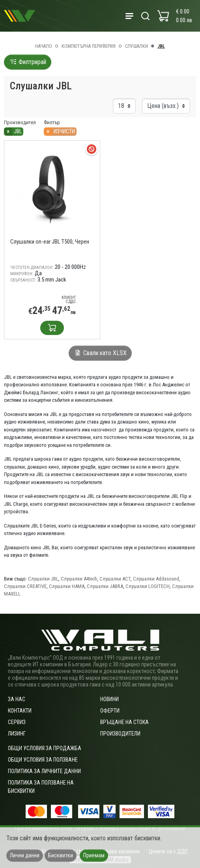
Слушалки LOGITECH (148, 586)
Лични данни (25, 855)
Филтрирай (28, 62)
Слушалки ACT (115, 579)
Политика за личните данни (44, 771)
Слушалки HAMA (67, 586)
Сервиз (17, 722)
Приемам (94, 855)
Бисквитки (61, 855)
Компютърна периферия (89, 46)
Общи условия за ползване (43, 760)
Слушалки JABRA (105, 586)
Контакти (20, 711)
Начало (44, 46)
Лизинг (17, 734)
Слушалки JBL (43, 579)
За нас (17, 699)
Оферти (110, 711)
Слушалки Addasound (156, 579)
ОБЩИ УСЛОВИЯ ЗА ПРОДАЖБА (45, 748)
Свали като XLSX (100, 353)
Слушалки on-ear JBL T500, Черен (50, 242)
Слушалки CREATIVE (25, 586)
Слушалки (136, 46)
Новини (109, 699)
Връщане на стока (124, 722)
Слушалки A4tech (79, 579)
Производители (120, 734)
